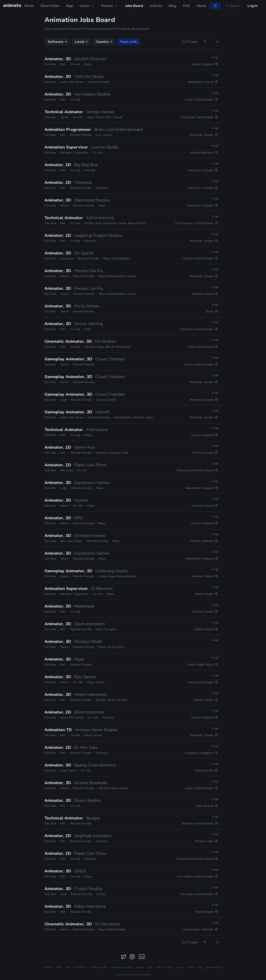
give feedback (215, 967)
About (201, 6)
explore (48, 967)
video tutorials (99, 967)
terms (192, 967)
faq (201, 967)
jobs (151, 967)
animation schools (122, 967)
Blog (172, 6)
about (160, 967)
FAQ (186, 6)
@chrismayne (140, 29)
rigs (68, 967)
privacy (181, 967)
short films (80, 967)
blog (170, 967)
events (141, 967)
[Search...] (233, 6)
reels (59, 967)
